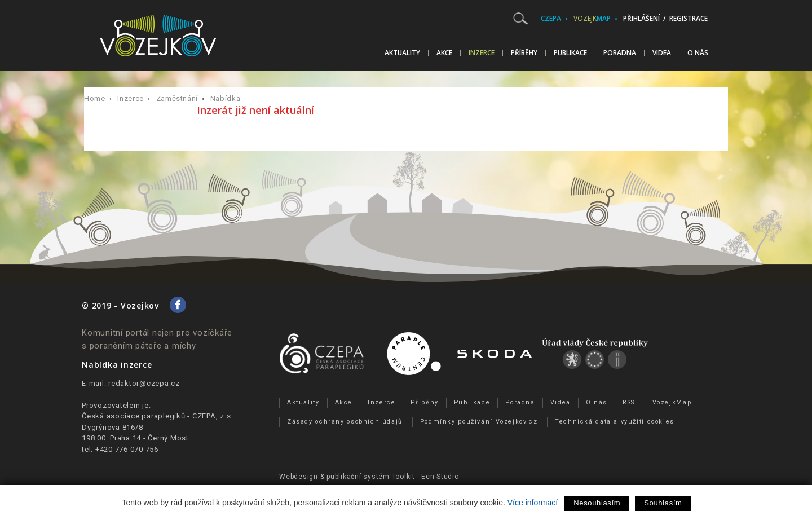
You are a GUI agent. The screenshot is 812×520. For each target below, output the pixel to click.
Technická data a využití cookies (615, 422)
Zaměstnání (177, 98)
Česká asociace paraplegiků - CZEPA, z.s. (157, 416)
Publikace (570, 53)
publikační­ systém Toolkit (371, 477)
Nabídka (226, 98)
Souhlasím (663, 503)
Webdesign (299, 477)
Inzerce (482, 53)
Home (95, 98)
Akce (444, 53)
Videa (662, 53)
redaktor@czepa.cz (144, 383)
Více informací (533, 503)
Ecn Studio (440, 477)
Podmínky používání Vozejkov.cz (479, 422)
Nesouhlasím (597, 503)
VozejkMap (672, 402)
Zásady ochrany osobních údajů (345, 422)
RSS (629, 402)
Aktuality (402, 53)
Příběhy (524, 53)
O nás (698, 53)
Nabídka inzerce (117, 365)
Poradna (620, 53)
